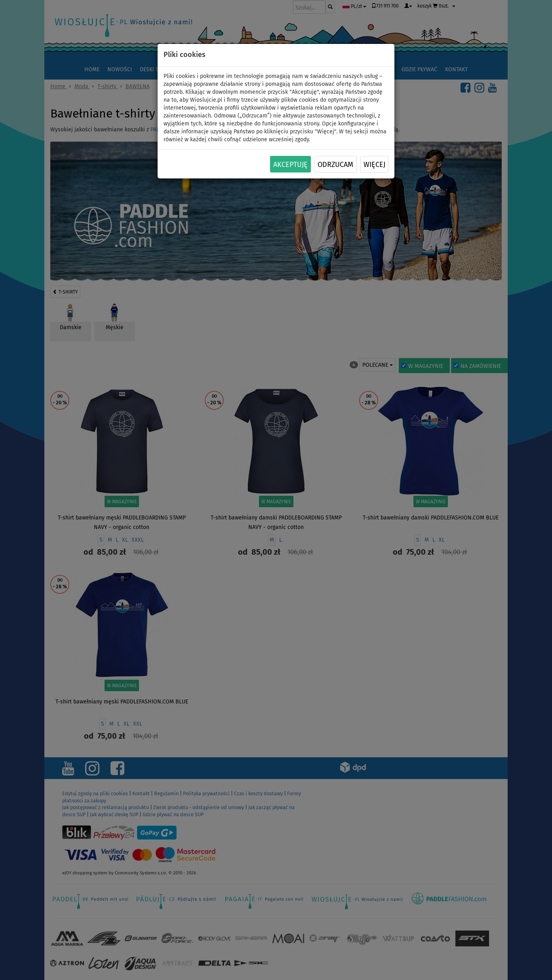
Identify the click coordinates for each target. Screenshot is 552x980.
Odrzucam (335, 165)
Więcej (374, 165)
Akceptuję (290, 165)
